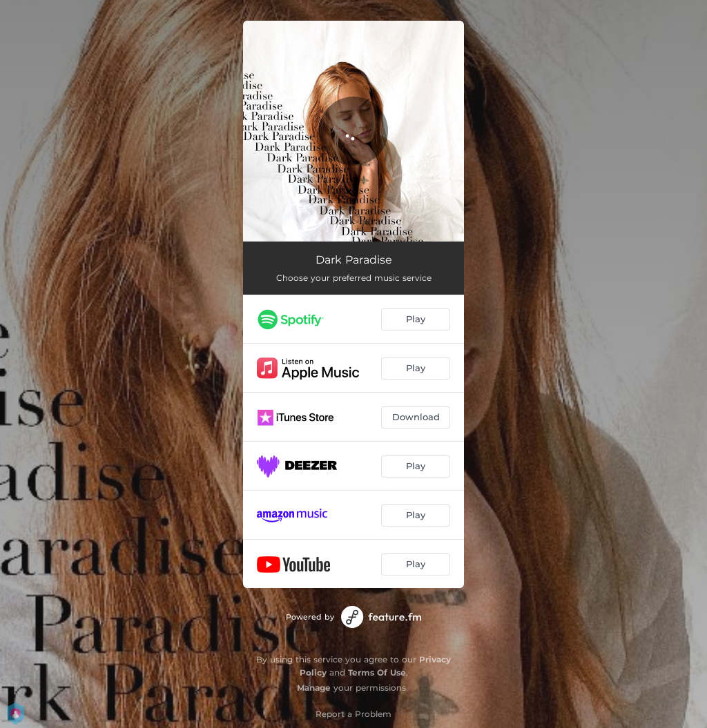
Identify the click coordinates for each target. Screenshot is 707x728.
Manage (314, 688)
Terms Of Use (377, 672)
